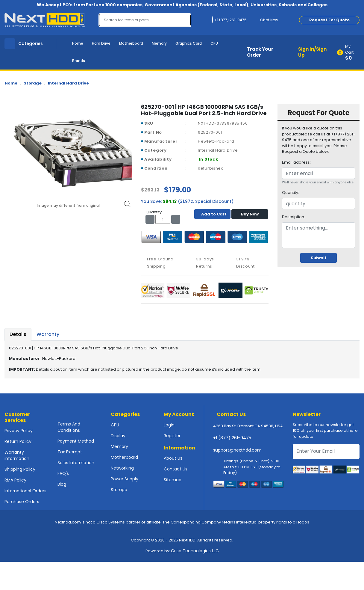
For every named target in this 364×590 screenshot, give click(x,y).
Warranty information (17, 455)
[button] (350, 52)
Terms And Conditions (69, 427)
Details (18, 334)
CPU (214, 43)
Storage (33, 83)
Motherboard (131, 43)
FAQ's (63, 473)
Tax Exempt (70, 452)
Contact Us (176, 469)
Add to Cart (212, 214)
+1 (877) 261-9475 (232, 438)
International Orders (25, 491)
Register (172, 436)
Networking (122, 468)
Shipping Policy (20, 469)
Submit (319, 258)
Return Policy (18, 441)
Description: (294, 217)
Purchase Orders (22, 502)
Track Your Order (260, 52)
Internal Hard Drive (68, 83)
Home (78, 43)
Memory (159, 43)
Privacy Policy (19, 431)
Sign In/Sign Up (312, 52)
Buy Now (250, 214)
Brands (79, 61)
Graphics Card (189, 43)
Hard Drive (101, 43)
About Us (173, 458)
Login (169, 425)
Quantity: (291, 193)
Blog (62, 484)
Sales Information (76, 463)
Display (118, 436)
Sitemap (173, 480)
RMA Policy (15, 480)
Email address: (296, 162)
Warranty (48, 334)
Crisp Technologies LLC (195, 551)
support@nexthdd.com (237, 450)
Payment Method (76, 441)
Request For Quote (329, 20)
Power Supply (125, 479)
